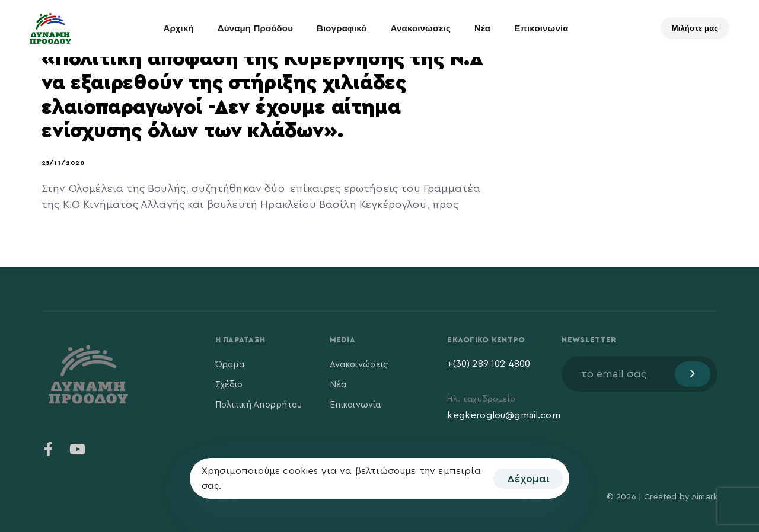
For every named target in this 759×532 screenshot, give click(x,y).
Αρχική (178, 28)
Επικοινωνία (541, 28)
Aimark (704, 497)
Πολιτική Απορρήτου (259, 405)
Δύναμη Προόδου (255, 28)
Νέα (482, 28)
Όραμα (230, 365)
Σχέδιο (229, 385)
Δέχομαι (528, 479)
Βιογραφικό (342, 28)
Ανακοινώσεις (421, 28)
